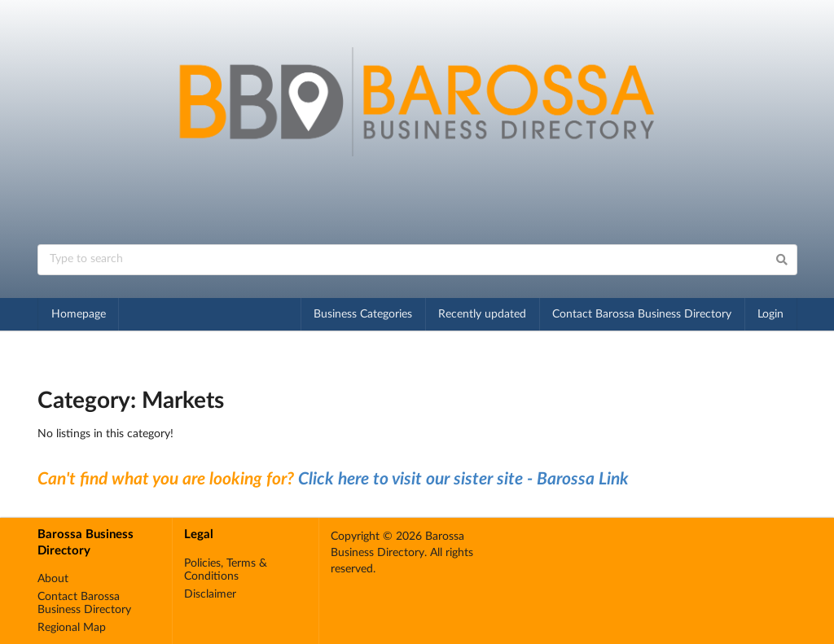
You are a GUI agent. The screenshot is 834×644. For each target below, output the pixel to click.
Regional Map (72, 628)
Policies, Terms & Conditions (226, 570)
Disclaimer (210, 594)
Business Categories (363, 314)
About (53, 579)
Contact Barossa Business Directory (642, 314)
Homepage (79, 314)
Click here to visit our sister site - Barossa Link (463, 479)
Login (770, 314)
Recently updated (482, 314)
